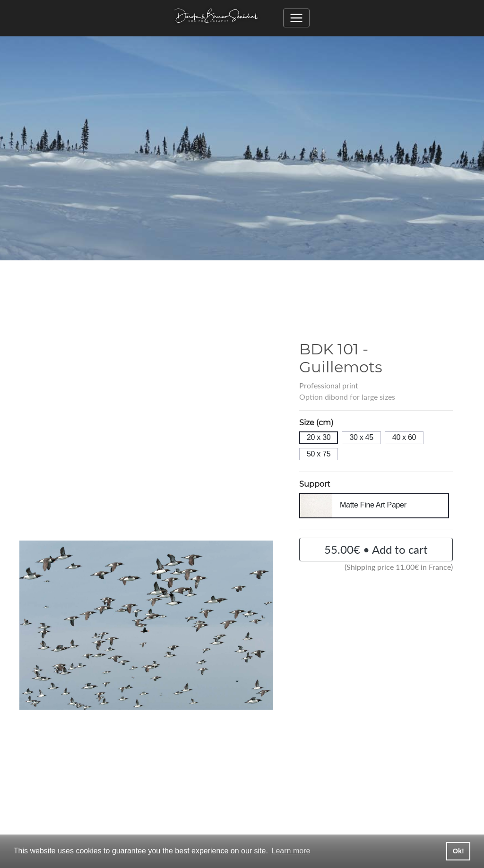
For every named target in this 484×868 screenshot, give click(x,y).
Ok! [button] (458, 851)
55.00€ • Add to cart (376, 549)
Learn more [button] (291, 851)
